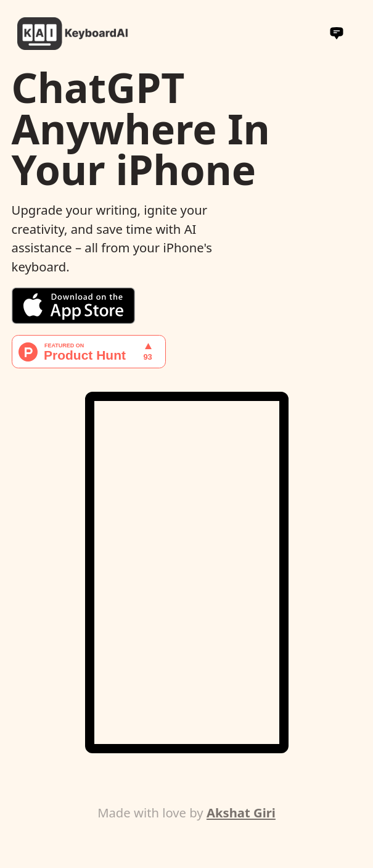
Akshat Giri (241, 812)
